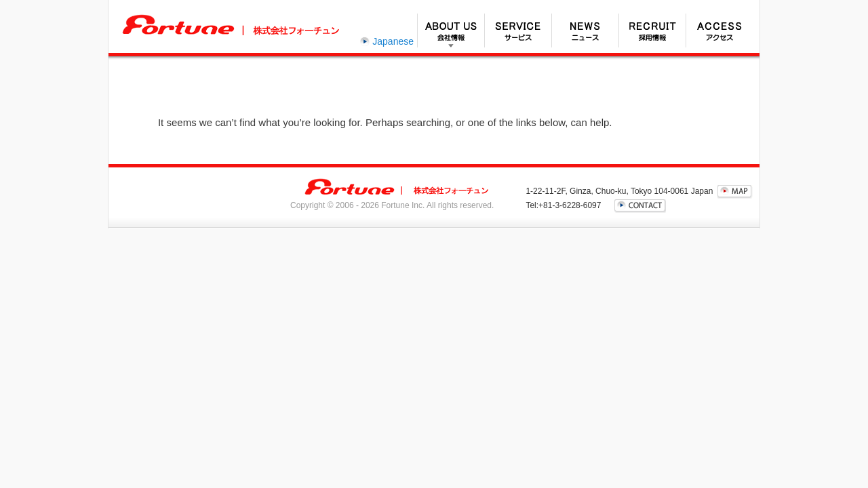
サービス (518, 30)
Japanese (393, 41)
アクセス (719, 30)
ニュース (585, 30)
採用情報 (652, 30)
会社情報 (451, 30)
